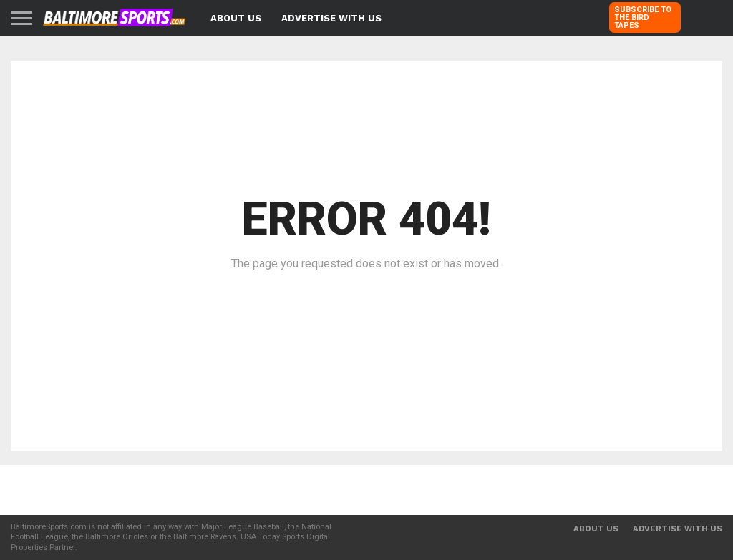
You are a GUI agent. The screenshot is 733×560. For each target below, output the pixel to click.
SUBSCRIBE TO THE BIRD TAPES (643, 18)
